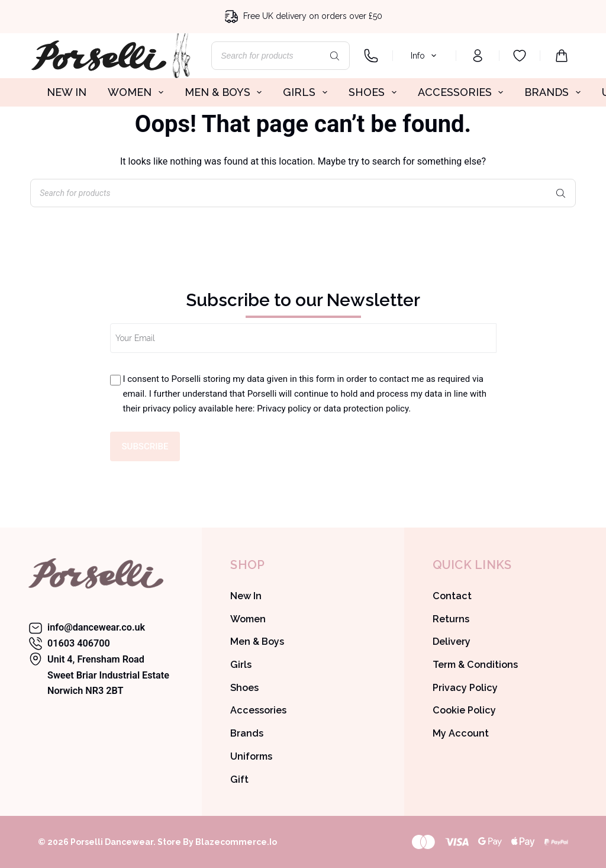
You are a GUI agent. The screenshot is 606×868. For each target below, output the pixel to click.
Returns (451, 619)
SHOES (375, 92)
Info (425, 56)
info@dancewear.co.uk (96, 627)
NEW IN (67, 92)
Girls (241, 665)
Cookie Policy (464, 710)
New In (246, 596)
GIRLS (307, 92)
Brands (247, 733)
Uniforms (251, 756)
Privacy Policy (465, 688)
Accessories (258, 710)
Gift (239, 779)
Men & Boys (257, 642)
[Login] (478, 56)
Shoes (244, 688)
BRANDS (555, 92)
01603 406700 (79, 643)
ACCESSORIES (463, 92)
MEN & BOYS (226, 92)
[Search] (335, 56)
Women (248, 619)
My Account (461, 733)
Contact (452, 596)
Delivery (452, 642)
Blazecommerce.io (236, 842)
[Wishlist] (520, 56)
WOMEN (138, 92)
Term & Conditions (475, 665)
